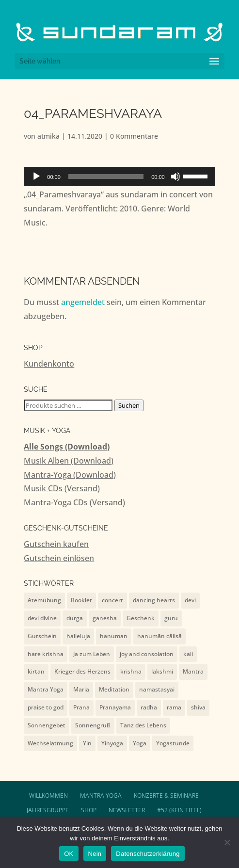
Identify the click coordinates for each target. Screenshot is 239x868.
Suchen (129, 405)
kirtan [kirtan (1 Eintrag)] (36, 671)
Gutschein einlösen (59, 558)
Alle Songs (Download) (67, 447)
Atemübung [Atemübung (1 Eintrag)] (44, 600)
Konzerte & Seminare (166, 796)
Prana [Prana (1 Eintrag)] (81, 707)
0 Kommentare (134, 136)
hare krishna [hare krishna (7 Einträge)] (46, 654)
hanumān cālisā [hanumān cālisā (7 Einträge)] (159, 636)
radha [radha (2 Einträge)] (149, 707)
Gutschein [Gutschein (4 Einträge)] (42, 636)
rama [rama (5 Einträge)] (174, 707)
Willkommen (48, 796)
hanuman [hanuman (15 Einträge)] (114, 636)
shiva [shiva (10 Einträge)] (198, 707)
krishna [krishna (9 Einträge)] (131, 671)
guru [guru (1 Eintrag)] (171, 618)
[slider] (106, 177)
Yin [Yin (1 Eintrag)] (87, 743)
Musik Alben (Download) (69, 461)
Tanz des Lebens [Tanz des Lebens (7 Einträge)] (143, 725)
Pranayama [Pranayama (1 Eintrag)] (115, 707)
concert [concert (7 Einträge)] (112, 600)
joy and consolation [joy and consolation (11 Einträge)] (147, 654)
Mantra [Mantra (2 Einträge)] (193, 671)
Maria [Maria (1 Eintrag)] (81, 689)
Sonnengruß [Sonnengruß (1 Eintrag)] (93, 725)
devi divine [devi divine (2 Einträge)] (42, 618)
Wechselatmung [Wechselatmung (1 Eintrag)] (50, 743)
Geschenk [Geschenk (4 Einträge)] (141, 618)
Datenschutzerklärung (148, 854)
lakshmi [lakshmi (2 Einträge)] (162, 671)
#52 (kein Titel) (179, 810)
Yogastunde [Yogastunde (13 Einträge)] (173, 743)
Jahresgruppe (48, 810)
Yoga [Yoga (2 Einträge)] (140, 743)
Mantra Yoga (101, 796)
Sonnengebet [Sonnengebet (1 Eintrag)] (47, 725)
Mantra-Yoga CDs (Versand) (74, 502)
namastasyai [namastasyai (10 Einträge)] (157, 689)
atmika (48, 136)
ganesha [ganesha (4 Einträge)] (105, 618)
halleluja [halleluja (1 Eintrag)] (78, 636)
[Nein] (227, 842)
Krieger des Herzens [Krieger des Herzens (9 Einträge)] (82, 671)
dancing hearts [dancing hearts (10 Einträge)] (154, 600)
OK (69, 854)
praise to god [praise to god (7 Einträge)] (46, 707)
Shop (89, 810)
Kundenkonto (49, 364)
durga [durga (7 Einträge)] (75, 618)
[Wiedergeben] (36, 177)
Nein (95, 854)
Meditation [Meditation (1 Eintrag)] (114, 689)
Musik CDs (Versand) (62, 488)
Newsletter (127, 810)
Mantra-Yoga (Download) (70, 475)
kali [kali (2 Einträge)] (188, 654)
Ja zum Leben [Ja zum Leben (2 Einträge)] (92, 654)
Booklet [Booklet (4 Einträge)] (81, 600)
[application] (119, 177)
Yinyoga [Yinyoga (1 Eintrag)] (112, 743)
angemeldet (83, 302)
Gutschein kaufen (56, 544)
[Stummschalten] (175, 177)
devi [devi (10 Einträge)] (190, 600)
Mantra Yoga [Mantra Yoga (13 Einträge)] (46, 689)
